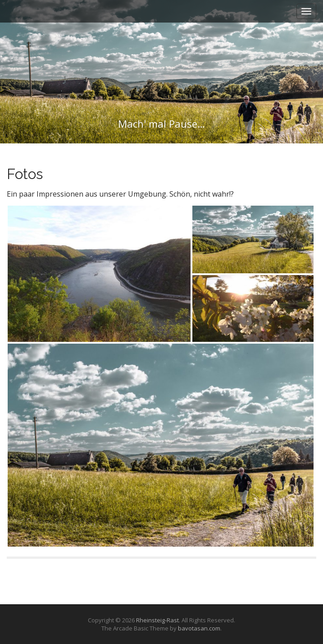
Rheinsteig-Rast (157, 620)
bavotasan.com (199, 628)
